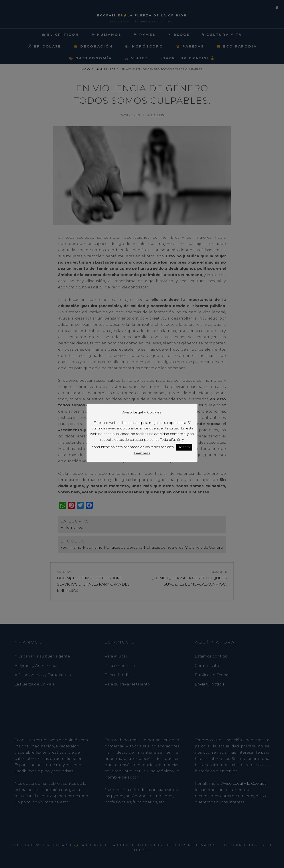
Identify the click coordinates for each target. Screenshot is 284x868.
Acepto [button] (184, 447)
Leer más (142, 453)
